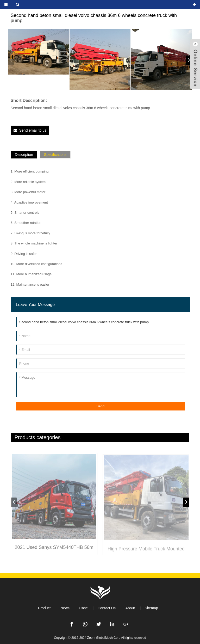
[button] (189, 60)
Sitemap (151, 608)
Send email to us (33, 130)
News (65, 608)
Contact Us (107, 608)
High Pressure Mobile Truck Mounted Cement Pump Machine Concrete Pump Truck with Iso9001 (146, 553)
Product (44, 608)
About (130, 608)
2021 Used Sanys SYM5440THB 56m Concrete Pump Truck (54, 552)
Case (83, 608)
